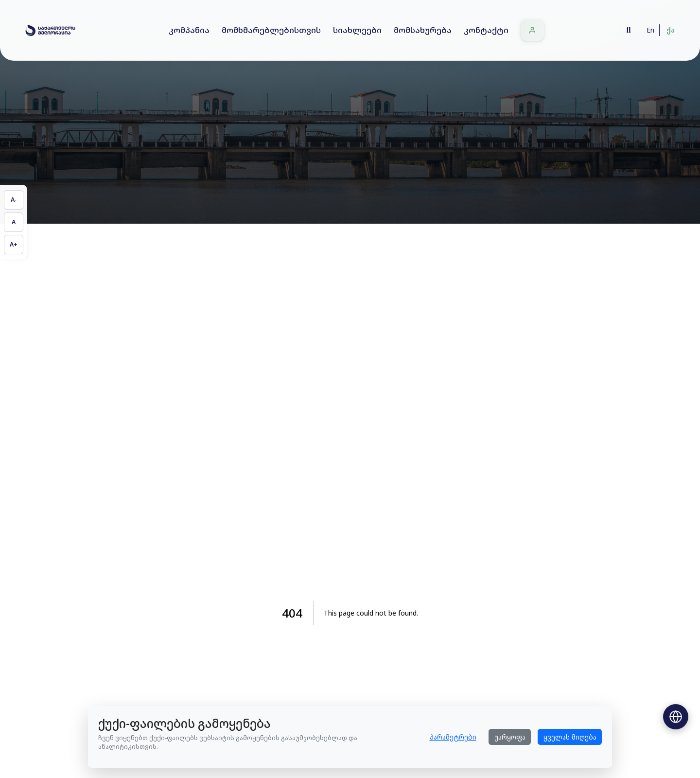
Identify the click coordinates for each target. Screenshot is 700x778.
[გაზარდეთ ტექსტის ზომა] (14, 245)
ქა (671, 30)
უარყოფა (510, 737)
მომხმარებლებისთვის (271, 30)
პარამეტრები (453, 737)
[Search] (629, 30)
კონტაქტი (486, 30)
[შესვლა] (532, 30)
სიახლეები (357, 30)
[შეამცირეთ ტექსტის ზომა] (14, 200)
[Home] (51, 30)
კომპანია (189, 30)
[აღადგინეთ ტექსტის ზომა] (14, 222)
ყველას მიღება (570, 737)
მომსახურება (423, 30)
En (650, 30)
